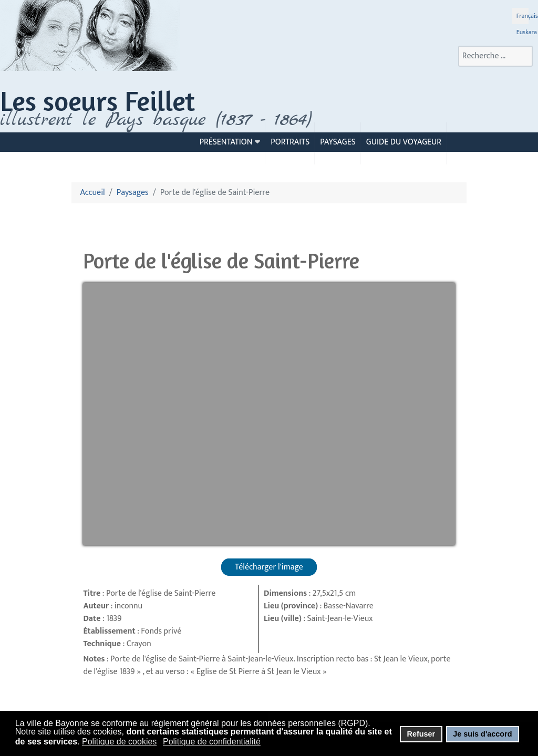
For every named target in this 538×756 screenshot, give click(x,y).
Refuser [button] (421, 734)
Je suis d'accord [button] (482, 734)
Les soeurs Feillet (97, 101)
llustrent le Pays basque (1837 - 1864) (159, 120)
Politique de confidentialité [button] (212, 742)
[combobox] (495, 56)
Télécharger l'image (269, 567)
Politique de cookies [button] (119, 742)
